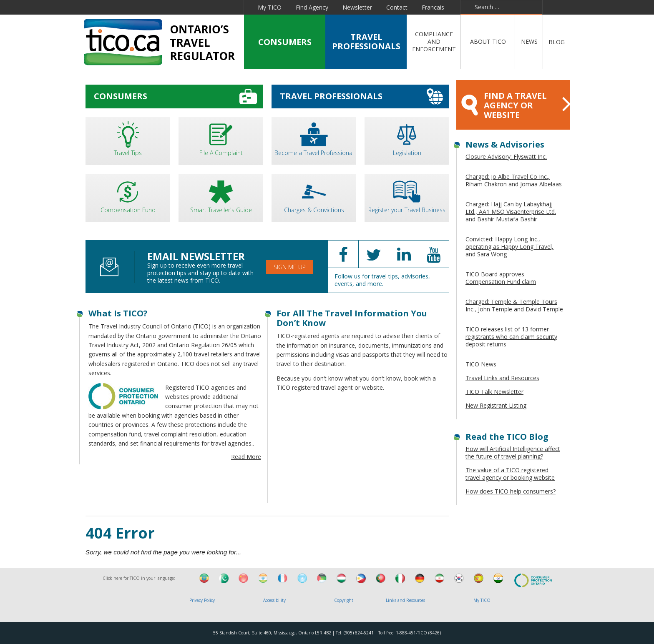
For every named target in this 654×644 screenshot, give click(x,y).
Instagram (233, 7)
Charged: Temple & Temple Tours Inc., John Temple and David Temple (514, 305)
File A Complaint (221, 138)
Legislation (407, 138)
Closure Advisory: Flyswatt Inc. (506, 157)
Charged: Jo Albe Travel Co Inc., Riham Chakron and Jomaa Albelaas (514, 180)
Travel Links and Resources (502, 378)
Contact (397, 7)
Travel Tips (128, 138)
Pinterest (212, 7)
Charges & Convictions (314, 195)
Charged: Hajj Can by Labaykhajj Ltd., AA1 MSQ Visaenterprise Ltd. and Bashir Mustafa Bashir (511, 212)
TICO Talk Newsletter (494, 392)
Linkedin (172, 7)
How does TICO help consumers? (511, 491)
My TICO (270, 7)
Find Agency (312, 7)
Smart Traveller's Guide (221, 195)
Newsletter (357, 7)
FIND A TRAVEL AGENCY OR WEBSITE (516, 105)
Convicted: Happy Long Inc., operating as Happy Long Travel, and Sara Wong (509, 247)
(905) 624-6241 (359, 633)
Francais (433, 7)
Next (644, 70)
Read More (246, 457)
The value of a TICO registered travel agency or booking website (510, 474)
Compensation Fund (128, 195)
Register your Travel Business (407, 195)
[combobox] (501, 7)
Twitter (153, 7)
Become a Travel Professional (314, 138)
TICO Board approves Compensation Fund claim (501, 278)
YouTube (192, 7)
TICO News (481, 364)
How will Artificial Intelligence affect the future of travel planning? (513, 452)
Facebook (135, 7)
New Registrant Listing (496, 405)
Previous (10, 70)
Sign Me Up (290, 267)
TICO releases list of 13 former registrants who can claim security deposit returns (511, 337)
